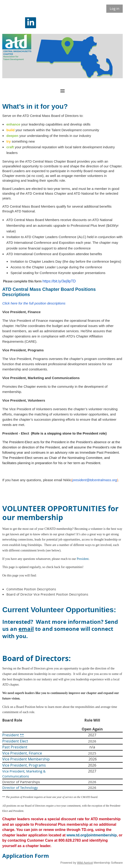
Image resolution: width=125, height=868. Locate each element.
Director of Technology (20, 787)
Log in (115, 8)
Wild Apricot (85, 863)
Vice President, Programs (24, 765)
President (83, 559)
